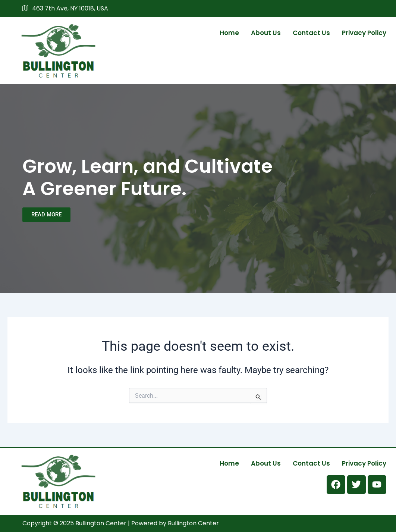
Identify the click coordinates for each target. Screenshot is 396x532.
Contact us (311, 33)
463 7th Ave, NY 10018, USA (65, 9)
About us (266, 33)
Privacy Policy (364, 33)
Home (229, 33)
